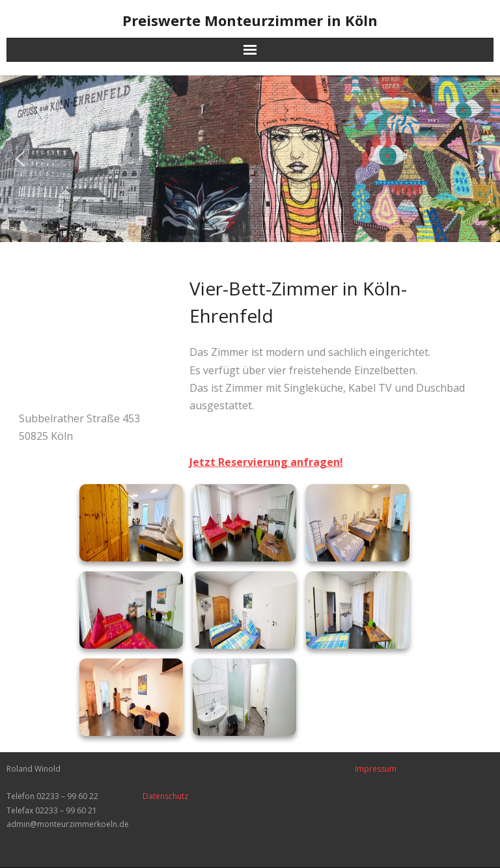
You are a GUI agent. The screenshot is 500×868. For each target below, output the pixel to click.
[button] (20, 159)
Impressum (376, 769)
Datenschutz (165, 796)
